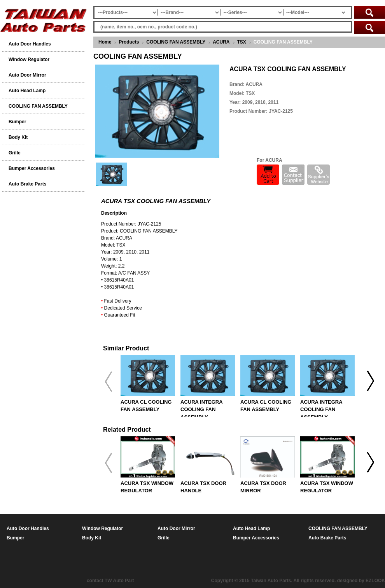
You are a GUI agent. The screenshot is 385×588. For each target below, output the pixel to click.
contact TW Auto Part (110, 581)
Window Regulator (29, 59)
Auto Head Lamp (27, 91)
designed (347, 581)
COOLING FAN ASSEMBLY (176, 42)
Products (129, 42)
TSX (242, 42)
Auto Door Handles (30, 44)
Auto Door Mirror (27, 75)
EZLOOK (375, 581)
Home (105, 42)
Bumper (17, 122)
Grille (15, 153)
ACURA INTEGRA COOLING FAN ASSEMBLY (201, 409)
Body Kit (18, 137)
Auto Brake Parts (27, 184)
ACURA (221, 42)
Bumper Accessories (32, 168)
